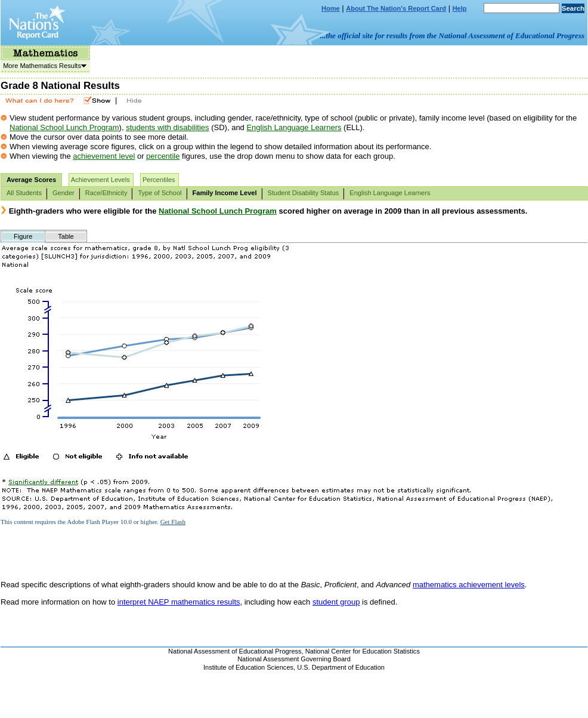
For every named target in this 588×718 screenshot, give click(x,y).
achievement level (104, 156)
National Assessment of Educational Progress (235, 651)
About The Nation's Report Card (396, 8)
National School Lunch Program (64, 127)
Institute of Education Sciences (248, 667)
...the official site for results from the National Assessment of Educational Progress (452, 36)
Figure (23, 236)
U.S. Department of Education (341, 667)
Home (331, 8)
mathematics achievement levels (469, 585)
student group (336, 602)
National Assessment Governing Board (294, 659)
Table (66, 236)
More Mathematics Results (44, 66)
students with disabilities (167, 127)
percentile (163, 156)
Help (460, 8)
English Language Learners (294, 127)
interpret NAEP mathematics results (179, 602)
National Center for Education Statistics (363, 651)
